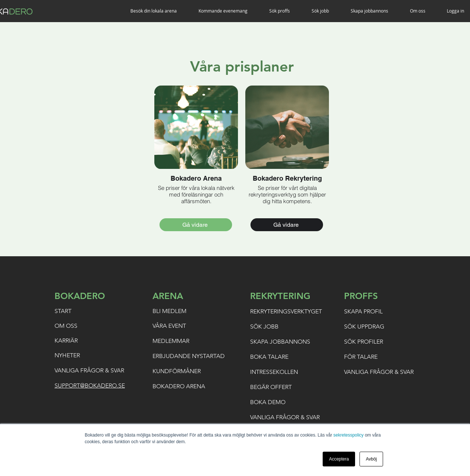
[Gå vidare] (196, 225)
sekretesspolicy (348, 435)
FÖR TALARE (361, 357)
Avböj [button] (371, 459)
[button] (159, 11)
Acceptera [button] (339, 459)
